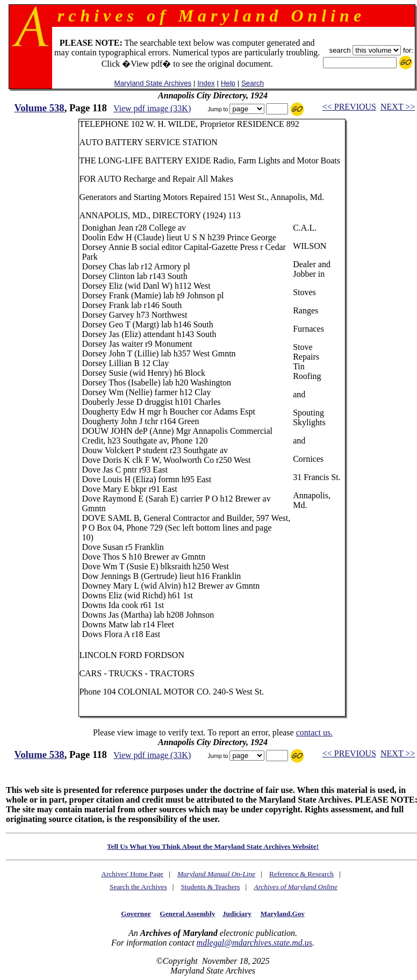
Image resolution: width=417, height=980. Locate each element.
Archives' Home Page (132, 874)
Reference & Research (301, 874)
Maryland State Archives (153, 83)
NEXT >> (398, 107)
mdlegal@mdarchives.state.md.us (254, 943)
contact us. (314, 732)
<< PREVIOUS (349, 107)
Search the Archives (138, 887)
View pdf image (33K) (152, 108)
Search (253, 83)
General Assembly (187, 914)
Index (206, 83)
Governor (136, 914)
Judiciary (237, 914)
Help (228, 83)
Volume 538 (39, 108)
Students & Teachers (211, 887)
